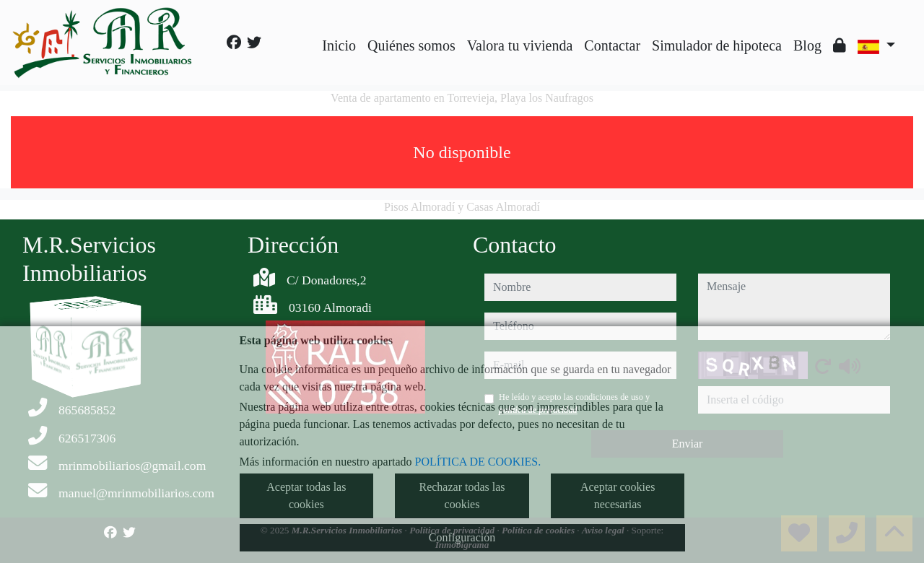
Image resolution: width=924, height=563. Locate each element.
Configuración (462, 537)
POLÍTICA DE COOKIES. (478, 462)
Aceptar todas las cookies (306, 496)
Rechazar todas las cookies (462, 496)
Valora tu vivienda (520, 45)
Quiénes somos (411, 45)
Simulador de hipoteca (717, 45)
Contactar (612, 45)
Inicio (339, 45)
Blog (807, 45)
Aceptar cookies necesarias (618, 496)
